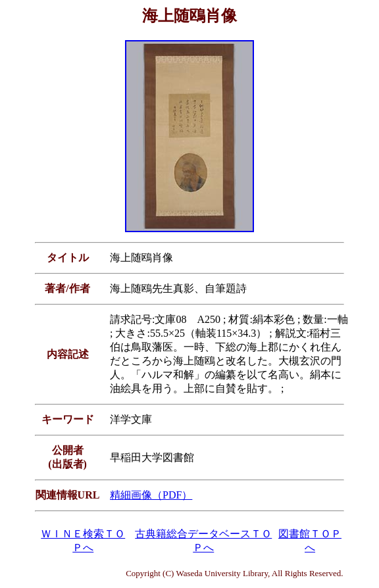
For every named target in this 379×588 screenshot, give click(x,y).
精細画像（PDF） (151, 495)
